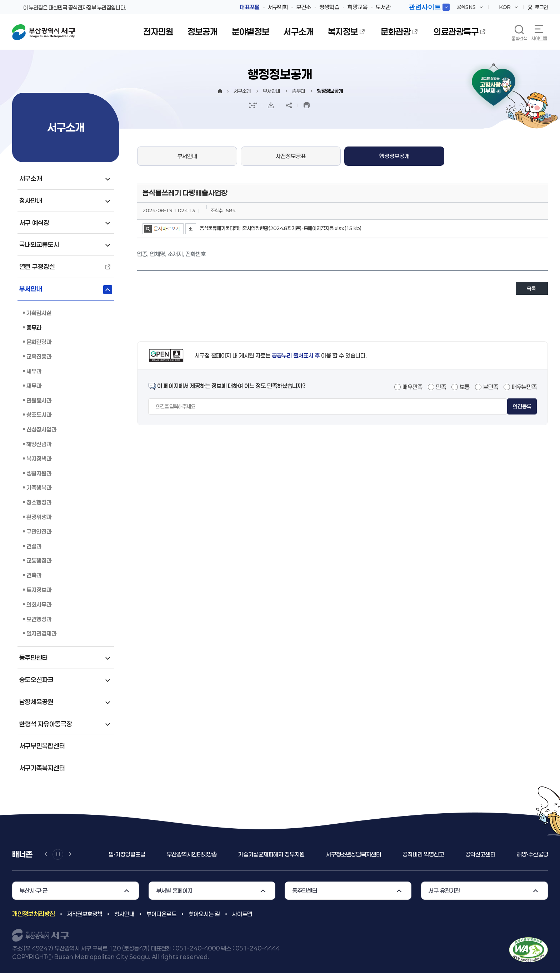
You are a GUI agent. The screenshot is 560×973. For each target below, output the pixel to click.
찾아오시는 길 (204, 914)
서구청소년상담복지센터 (354, 854)
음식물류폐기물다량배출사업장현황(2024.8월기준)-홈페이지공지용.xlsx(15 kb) (281, 228)
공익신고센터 (480, 854)
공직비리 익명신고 (423, 854)
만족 (441, 387)
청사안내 (124, 914)
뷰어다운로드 (161, 914)
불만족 (491, 387)
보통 (465, 387)
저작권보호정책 (85, 914)
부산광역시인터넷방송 (192, 854)
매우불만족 (524, 387)
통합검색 (519, 38)
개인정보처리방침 (34, 914)
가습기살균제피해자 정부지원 (271, 854)
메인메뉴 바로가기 (0, 0)
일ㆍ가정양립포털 (127, 854)
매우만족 (412, 387)
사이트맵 (539, 38)
